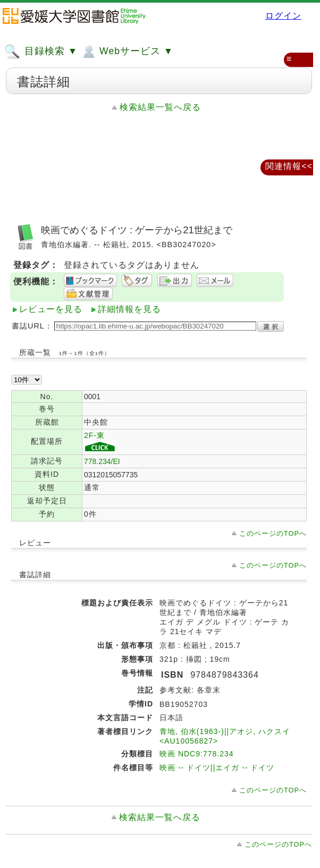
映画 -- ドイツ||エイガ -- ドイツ (217, 768)
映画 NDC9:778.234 (197, 754)
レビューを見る (51, 309)
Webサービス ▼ (127, 52)
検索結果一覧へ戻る (160, 107)
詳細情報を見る (129, 309)
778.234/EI (102, 461)
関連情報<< (289, 166)
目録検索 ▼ (41, 52)
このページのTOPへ (273, 533)
